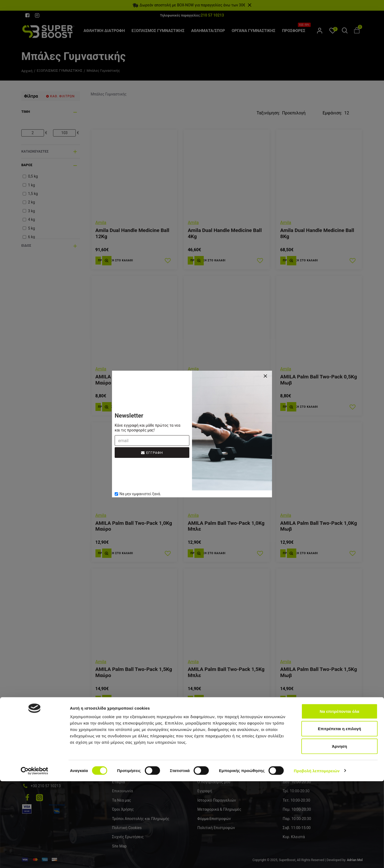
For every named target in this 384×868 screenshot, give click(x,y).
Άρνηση (339, 833)
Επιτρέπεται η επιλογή (339, 816)
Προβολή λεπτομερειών (317, 857)
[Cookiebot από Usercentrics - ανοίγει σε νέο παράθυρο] (35, 858)
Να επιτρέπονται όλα (340, 798)
